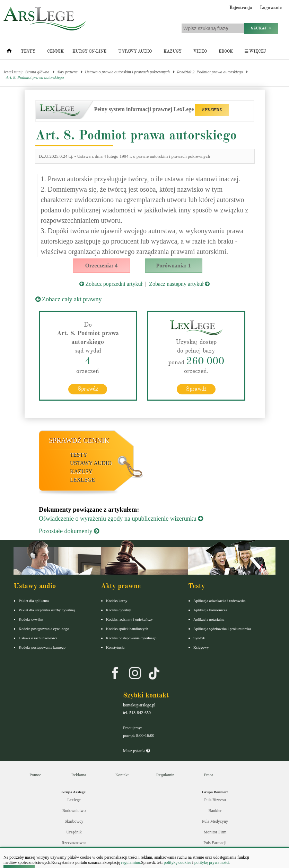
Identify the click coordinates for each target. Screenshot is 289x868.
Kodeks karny (117, 600)
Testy (28, 51)
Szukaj (261, 28)
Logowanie (271, 8)
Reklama (79, 775)
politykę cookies (177, 862)
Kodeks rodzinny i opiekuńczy (129, 619)
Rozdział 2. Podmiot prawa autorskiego (210, 72)
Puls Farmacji (215, 842)
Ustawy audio (135, 51)
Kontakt (122, 775)
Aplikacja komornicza (210, 610)
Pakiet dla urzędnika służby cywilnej (47, 610)
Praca (209, 775)
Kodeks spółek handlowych (127, 628)
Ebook (226, 51)
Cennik (55, 51)
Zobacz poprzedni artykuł (111, 284)
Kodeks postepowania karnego (42, 647)
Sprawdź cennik (79, 440)
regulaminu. (131, 862)
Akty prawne (67, 72)
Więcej (255, 51)
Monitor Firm (215, 832)
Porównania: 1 (174, 266)
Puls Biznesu (215, 800)
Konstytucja (115, 647)
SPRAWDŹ (212, 110)
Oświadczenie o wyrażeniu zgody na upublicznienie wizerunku (121, 518)
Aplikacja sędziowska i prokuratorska (222, 628)
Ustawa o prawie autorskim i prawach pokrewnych (127, 72)
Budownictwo (74, 810)
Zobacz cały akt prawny (69, 299)
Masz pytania (136, 750)
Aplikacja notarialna (209, 619)
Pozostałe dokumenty (69, 531)
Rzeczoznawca (74, 842)
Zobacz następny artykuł (179, 284)
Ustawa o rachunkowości (38, 638)
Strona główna (37, 72)
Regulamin (165, 775)
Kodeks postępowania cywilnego (44, 628)
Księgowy (201, 647)
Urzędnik (74, 832)
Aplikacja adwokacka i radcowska (220, 600)
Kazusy (173, 51)
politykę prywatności (212, 862)
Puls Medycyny (215, 821)
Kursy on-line (89, 51)
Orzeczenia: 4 (102, 266)
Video (200, 51)
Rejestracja (241, 8)
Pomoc (35, 775)
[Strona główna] (9, 52)
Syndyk (199, 638)
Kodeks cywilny (31, 619)
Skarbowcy (74, 821)
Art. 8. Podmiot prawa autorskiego (35, 77)
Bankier (215, 810)
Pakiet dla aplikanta (34, 600)
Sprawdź (88, 389)
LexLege (82, 479)
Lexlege (74, 800)
